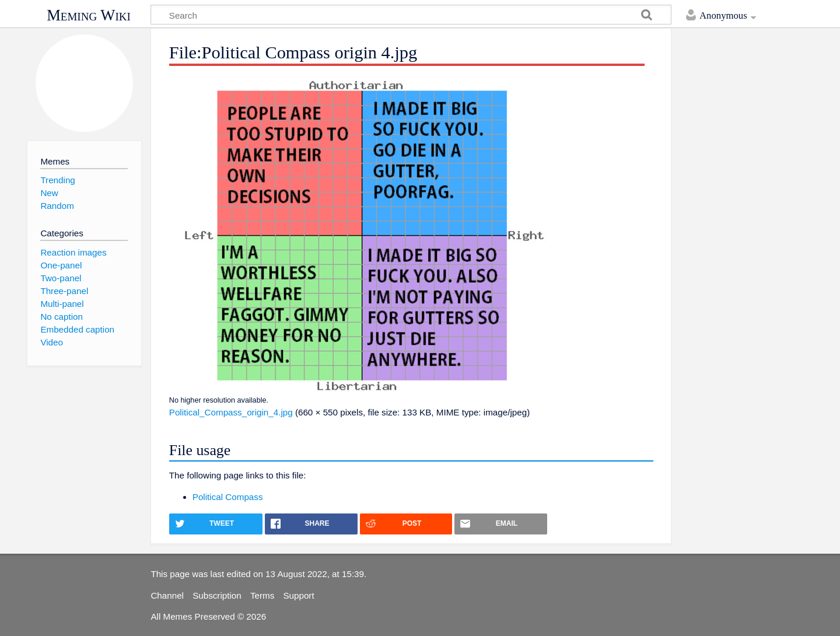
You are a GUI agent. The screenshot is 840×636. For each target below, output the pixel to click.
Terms (262, 595)
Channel (167, 595)
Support (298, 595)
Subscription (217, 595)
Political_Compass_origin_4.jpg (231, 412)
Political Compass (228, 497)
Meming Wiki (89, 15)
